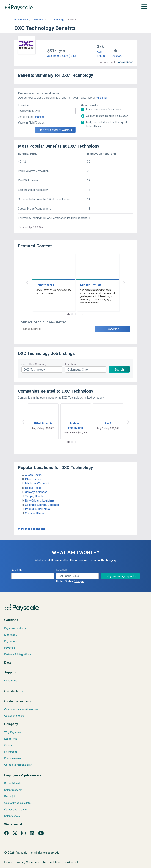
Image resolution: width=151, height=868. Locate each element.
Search (119, 369)
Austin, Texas (33, 475)
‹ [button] (27, 282)
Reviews (116, 56)
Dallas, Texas (33, 488)
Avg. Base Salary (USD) (62, 56)
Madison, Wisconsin (38, 484)
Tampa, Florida (34, 496)
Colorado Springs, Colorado (42, 505)
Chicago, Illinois (35, 513)
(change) (39, 117)
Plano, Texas (33, 479)
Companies (38, 20)
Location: (24, 106)
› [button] (124, 282)
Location (70, 364)
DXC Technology (56, 20)
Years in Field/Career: (31, 123)
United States (21, 20)
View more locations (32, 529)
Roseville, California (37, 509)
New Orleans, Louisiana (40, 501)
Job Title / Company (34, 364)
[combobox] (47, 111)
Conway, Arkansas (36, 492)
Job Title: (17, 570)
